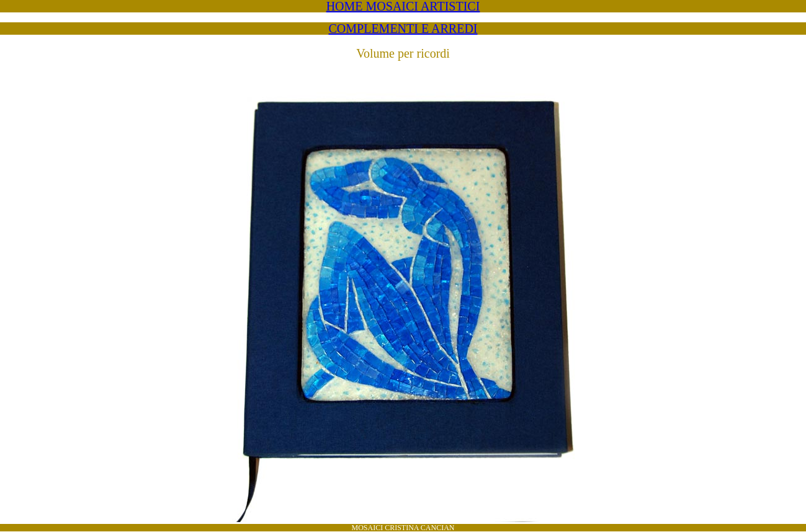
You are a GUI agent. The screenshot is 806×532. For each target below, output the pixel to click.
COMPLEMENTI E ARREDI (403, 29)
